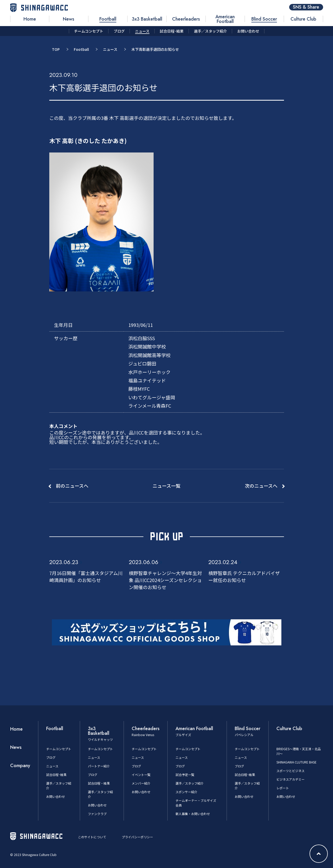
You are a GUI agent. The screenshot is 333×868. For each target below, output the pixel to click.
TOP (56, 49)
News (16, 747)
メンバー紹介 (141, 783)
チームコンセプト (59, 749)
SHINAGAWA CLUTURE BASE (296, 762)
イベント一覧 (141, 775)
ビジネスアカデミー (290, 779)
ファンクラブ (97, 814)
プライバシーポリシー (137, 837)
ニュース (110, 49)
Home (16, 729)
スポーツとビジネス (290, 771)
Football (81, 49)
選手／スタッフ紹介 (190, 783)
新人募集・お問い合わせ (193, 814)
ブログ (51, 757)
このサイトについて (92, 837)
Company (20, 766)
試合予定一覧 (185, 775)
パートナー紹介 (99, 766)
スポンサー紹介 (186, 792)
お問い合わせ (56, 796)
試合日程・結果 (99, 783)
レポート (283, 788)
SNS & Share (306, 7)
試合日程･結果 (56, 775)
